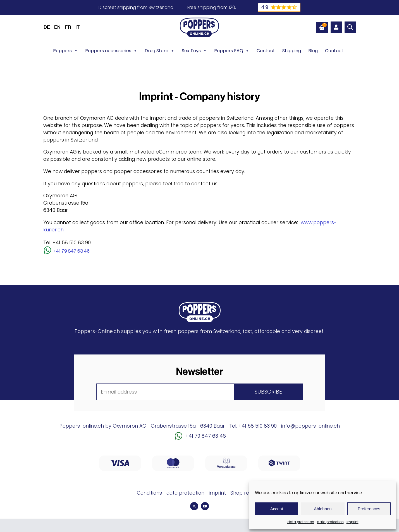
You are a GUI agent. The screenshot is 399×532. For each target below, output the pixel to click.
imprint (353, 522)
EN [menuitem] (57, 27)
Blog (313, 51)
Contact (266, 51)
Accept (277, 509)
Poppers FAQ (232, 51)
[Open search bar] (350, 27)
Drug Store (160, 51)
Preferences (369, 509)
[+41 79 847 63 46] (47, 250)
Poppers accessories (111, 51)
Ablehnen (323, 509)
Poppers (65, 51)
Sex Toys (194, 51)
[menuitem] (47, 27)
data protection (301, 522)
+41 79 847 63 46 (71, 251)
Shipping (292, 51)
